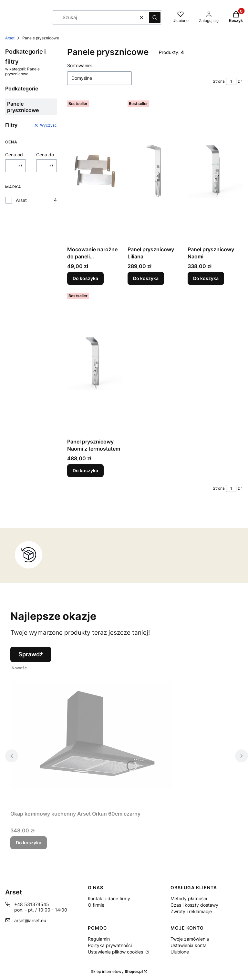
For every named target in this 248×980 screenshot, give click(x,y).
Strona (219, 81)
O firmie (96, 905)
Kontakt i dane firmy (109, 898)
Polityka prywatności (110, 945)
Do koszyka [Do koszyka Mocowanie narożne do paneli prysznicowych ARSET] (85, 278)
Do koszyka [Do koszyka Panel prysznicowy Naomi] (206, 278)
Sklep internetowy (117, 971)
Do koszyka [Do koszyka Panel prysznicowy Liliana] (146, 278)
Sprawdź (31, 654)
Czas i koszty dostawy (194, 905)
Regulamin (99, 939)
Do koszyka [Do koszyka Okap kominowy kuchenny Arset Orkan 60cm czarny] (29, 843)
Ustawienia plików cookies (116, 952)
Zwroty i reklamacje (191, 911)
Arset (10, 38)
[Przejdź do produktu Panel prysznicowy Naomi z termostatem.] (95, 363)
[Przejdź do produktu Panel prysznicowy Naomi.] (215, 171)
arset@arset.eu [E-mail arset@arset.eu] (30, 920)
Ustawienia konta (189, 945)
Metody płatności (189, 898)
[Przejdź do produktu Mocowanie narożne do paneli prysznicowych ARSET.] (95, 171)
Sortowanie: (80, 65)
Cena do (45, 155)
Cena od (14, 155)
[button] (155, 17)
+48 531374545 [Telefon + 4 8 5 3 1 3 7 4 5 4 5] (32, 904)
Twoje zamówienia (190, 939)
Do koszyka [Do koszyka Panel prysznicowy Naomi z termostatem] (85, 470)
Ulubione (180, 952)
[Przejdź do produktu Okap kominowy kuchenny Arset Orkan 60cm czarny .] (91, 735)
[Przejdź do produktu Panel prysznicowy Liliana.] (155, 171)
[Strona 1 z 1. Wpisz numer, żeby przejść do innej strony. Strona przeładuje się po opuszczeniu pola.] (231, 81)
